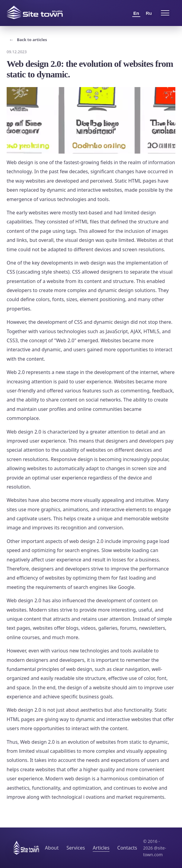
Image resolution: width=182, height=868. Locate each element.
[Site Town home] (35, 12)
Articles (101, 848)
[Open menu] (165, 13)
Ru (149, 13)
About (52, 848)
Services (76, 848)
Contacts (127, 848)
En (136, 13)
